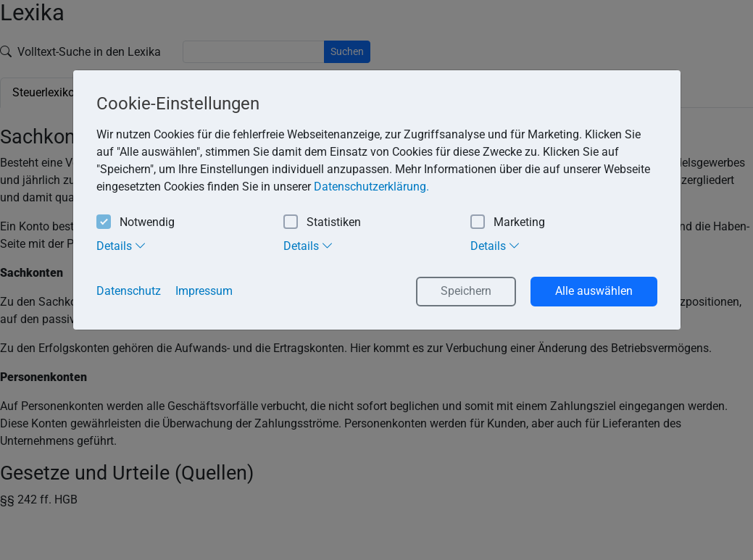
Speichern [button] (466, 291)
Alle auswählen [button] (594, 291)
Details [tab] (121, 246)
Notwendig (136, 223)
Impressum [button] (204, 291)
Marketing (508, 223)
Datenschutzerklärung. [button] (371, 187)
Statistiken (322, 223)
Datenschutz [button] (129, 291)
